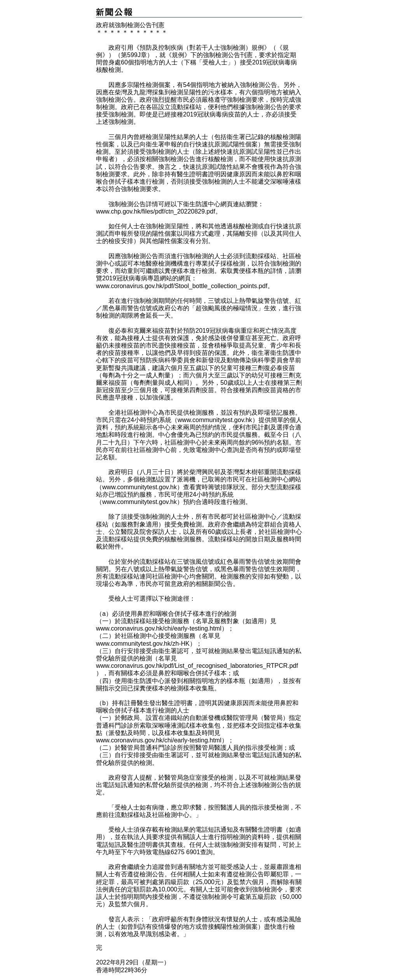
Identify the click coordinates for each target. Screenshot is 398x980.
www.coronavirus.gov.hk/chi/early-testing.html (159, 628)
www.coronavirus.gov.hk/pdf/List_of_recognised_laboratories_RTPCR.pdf (197, 666)
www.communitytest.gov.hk (215, 420)
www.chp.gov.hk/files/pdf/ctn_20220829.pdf (156, 211)
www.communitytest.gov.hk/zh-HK (143, 644)
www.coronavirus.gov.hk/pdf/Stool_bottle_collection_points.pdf (182, 286)
